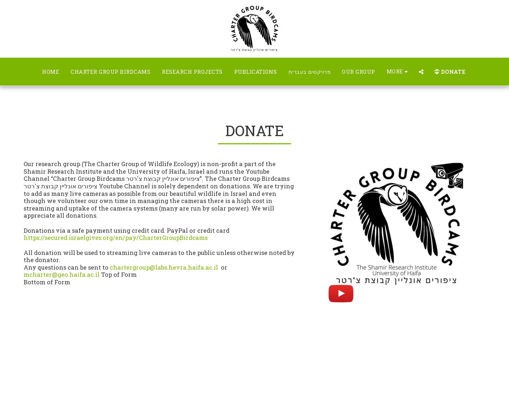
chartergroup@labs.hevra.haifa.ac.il (164, 267)
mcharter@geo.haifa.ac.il (62, 274)
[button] (421, 72)
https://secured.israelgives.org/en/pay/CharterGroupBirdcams (116, 238)
